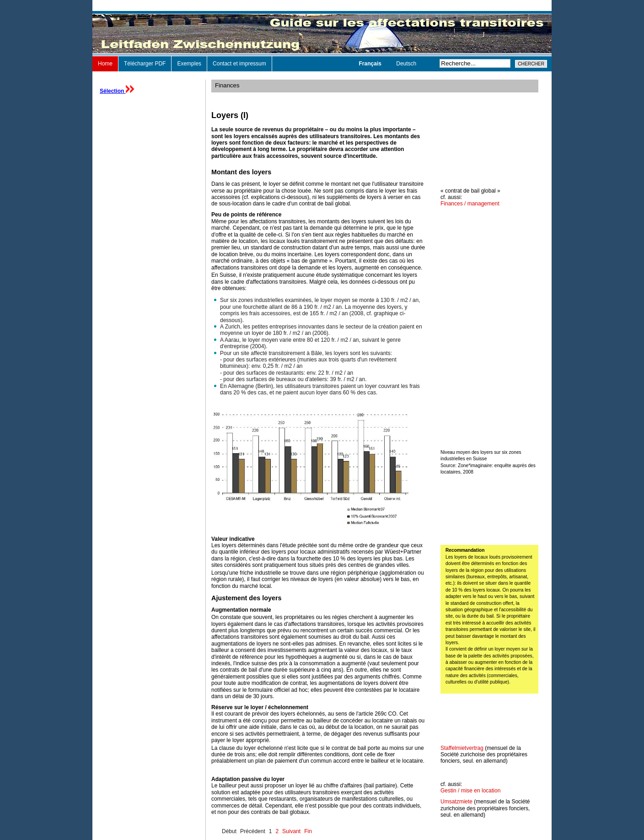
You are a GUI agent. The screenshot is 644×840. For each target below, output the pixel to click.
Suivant (291, 831)
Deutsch (406, 64)
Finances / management (470, 204)
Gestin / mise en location (470, 791)
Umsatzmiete (456, 802)
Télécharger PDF (145, 64)
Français (371, 64)
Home (105, 64)
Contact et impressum (239, 64)
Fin (308, 831)
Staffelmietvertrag (462, 748)
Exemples (189, 64)
